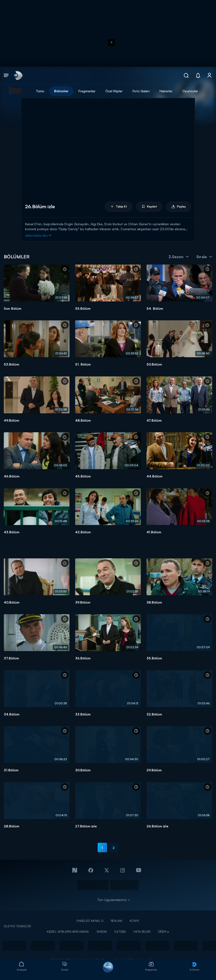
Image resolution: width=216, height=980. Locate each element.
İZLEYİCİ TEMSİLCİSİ (17, 926)
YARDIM (102, 932)
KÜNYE (135, 921)
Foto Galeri (141, 91)
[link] (18, 76)
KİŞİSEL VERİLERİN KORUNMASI (68, 932)
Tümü (40, 91)
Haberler (166, 91)
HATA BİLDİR (142, 932)
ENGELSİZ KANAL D (90, 921)
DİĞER (162, 932)
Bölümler (61, 91)
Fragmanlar (87, 91)
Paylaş (179, 207)
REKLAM (117, 921)
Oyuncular (190, 91)
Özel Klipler (114, 91)
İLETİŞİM (120, 932)
